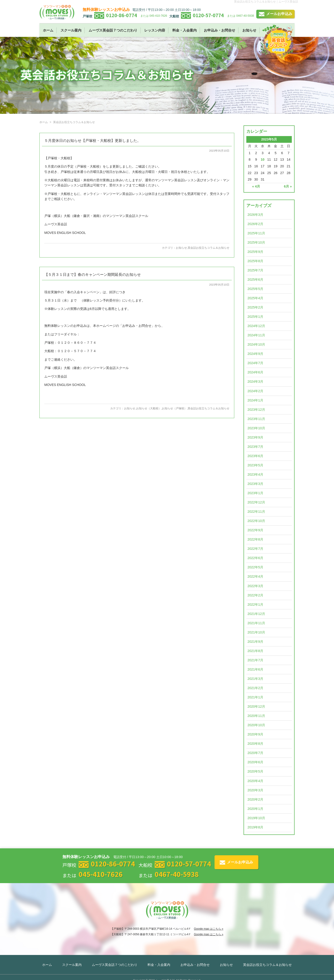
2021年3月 (255, 679)
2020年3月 (255, 790)
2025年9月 (255, 252)
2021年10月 (256, 632)
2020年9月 (255, 734)
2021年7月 (255, 660)
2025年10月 (256, 242)
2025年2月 (255, 307)
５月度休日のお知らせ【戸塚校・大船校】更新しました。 (93, 141)
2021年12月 (256, 614)
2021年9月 (255, 642)
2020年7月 (255, 753)
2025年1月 (255, 317)
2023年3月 (255, 484)
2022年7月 (255, 549)
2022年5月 (255, 567)
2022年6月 (255, 558)
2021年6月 (255, 669)
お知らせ (249, 30)
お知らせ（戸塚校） (174, 408)
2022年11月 (256, 512)
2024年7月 (255, 363)
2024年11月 (256, 335)
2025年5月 (255, 289)
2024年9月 (255, 354)
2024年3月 (255, 382)
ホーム (48, 30)
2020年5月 (255, 771)
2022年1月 (255, 605)
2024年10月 (256, 344)
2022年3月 (255, 586)
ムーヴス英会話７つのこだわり (113, 30)
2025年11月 (256, 233)
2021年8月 (255, 651)
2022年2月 (255, 595)
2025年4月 (255, 298)
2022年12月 (256, 502)
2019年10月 (256, 818)
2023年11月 (256, 419)
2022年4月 (255, 576)
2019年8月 (255, 827)
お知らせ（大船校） (149, 408)
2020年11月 (256, 716)
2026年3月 (255, 215)
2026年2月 (255, 224)
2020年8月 (255, 744)
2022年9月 (255, 530)
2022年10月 (256, 521)
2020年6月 (255, 762)
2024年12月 (256, 326)
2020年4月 (255, 781)
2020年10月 (256, 725)
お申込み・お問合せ (220, 30)
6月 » (288, 186)
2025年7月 (255, 270)
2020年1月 (255, 809)
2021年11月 (256, 623)
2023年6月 (255, 456)
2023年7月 (255, 447)
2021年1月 (255, 697)
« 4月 (256, 186)
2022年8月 (255, 539)
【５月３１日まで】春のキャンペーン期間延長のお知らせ (93, 275)
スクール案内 (71, 30)
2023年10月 (256, 428)
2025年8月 (255, 261)
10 (263, 159)
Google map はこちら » (209, 929)
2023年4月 (255, 474)
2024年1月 (255, 400)
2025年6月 (255, 280)
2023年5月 (255, 465)
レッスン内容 (155, 30)
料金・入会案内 (185, 30)
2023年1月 (255, 493)
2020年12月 (256, 706)
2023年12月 (256, 410)
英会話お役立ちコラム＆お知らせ (209, 248)
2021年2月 (255, 688)
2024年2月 (255, 391)
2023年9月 (255, 437)
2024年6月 (255, 372)
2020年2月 (255, 799)
